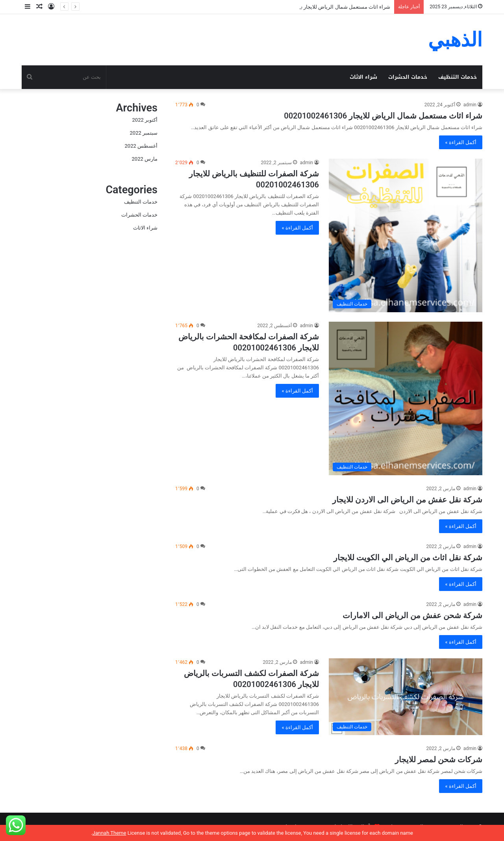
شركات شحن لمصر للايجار (439, 759)
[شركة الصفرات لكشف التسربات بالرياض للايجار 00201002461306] (406, 697)
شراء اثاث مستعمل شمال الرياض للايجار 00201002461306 (383, 116)
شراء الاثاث (363, 77)
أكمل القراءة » (461, 142)
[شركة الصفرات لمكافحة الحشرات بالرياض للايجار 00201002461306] (406, 398)
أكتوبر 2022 (145, 120)
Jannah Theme (109, 833)
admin (470, 105)
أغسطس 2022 (141, 146)
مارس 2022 (145, 159)
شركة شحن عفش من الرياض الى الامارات (412, 615)
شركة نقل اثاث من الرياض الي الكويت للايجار (408, 558)
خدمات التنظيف (458, 77)
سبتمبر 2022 (144, 133)
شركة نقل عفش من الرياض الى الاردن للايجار (407, 500)
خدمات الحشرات (408, 77)
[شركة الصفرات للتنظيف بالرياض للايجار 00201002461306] (406, 235)
